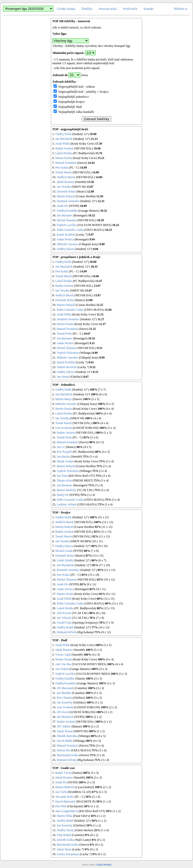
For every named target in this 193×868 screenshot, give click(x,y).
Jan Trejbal (62, 669)
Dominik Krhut (66, 191)
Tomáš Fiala (64, 623)
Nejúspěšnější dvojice (69, 102)
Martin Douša (64, 158)
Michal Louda (64, 551)
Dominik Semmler (68, 201)
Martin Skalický (67, 490)
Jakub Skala (64, 849)
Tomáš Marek (64, 172)
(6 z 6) (103, 394)
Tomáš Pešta (64, 334)
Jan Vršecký (64, 618)
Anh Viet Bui (63, 664)
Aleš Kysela (64, 613)
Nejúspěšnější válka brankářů (74, 112)
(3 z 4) (94, 457)
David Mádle (65, 741)
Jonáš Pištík (62, 144)
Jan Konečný (65, 702)
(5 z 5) (95, 399)
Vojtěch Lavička (67, 225)
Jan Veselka (64, 187)
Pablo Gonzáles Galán (70, 230)
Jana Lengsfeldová (67, 811)
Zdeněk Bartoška (67, 736)
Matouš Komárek (66, 163)
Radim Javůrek (64, 148)
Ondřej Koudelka (67, 211)
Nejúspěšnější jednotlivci (71, 97)
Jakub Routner (66, 182)
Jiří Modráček (65, 717)
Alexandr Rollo (64, 797)
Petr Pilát (61, 806)
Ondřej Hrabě (65, 627)
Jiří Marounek (65, 688)
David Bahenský (65, 801)
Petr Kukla (62, 168)
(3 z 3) (111, 428)
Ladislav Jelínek (67, 504)
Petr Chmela (64, 698)
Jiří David (63, 712)
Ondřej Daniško (65, 679)
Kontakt (149, 9)
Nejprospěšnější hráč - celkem (74, 87)
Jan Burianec (65, 215)
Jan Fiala (62, 476)
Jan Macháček (64, 139)
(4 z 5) (100, 442)
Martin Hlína (65, 816)
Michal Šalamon (67, 220)
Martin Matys (64, 399)
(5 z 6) (94, 437)
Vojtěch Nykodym (68, 353)
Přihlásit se (181, 9)
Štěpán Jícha (64, 480)
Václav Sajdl (63, 655)
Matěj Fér (63, 495)
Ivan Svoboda (64, 428)
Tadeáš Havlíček (67, 367)
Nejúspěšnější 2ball (68, 107)
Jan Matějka (64, 693)
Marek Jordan (65, 461)
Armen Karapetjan (68, 854)
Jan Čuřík (61, 792)
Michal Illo (64, 750)
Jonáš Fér (63, 206)
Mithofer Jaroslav (67, 244)
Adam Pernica (65, 239)
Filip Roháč (64, 835)
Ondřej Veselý (65, 830)
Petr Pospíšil (64, 452)
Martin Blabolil (65, 787)
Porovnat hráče (108, 9)
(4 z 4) (110, 409)
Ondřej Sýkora (66, 249)
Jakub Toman (65, 731)
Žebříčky (87, 9)
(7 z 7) (102, 390)
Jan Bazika (63, 457)
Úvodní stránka (66, 9)
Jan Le (61, 447)
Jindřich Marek (66, 177)
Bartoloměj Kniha (68, 755)
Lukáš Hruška (64, 153)
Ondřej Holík (63, 134)
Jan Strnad (63, 377)
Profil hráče (130, 9)
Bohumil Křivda (67, 632)
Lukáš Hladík (65, 560)
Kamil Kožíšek (66, 235)
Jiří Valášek (64, 726)
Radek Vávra (63, 773)
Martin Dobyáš (66, 196)
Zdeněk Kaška (65, 840)
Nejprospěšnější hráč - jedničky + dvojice (81, 92)
